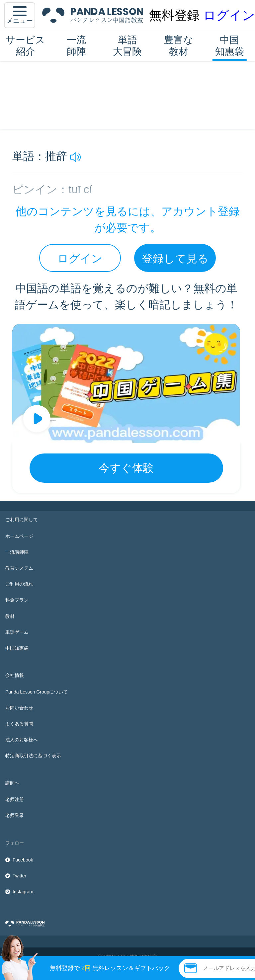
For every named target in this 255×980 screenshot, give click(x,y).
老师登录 (15, 815)
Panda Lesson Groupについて (37, 692)
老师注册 (15, 799)
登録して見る (175, 258)
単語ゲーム (17, 632)
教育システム (19, 568)
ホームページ (19, 536)
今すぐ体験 (126, 468)
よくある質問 (19, 724)
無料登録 (174, 15)
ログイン (229, 15)
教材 (10, 616)
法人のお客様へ (22, 740)
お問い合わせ (19, 708)
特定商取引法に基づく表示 (33, 756)
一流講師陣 (17, 552)
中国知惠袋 (230, 46)
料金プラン (17, 600)
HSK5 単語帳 (76, 70)
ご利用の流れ (19, 584)
